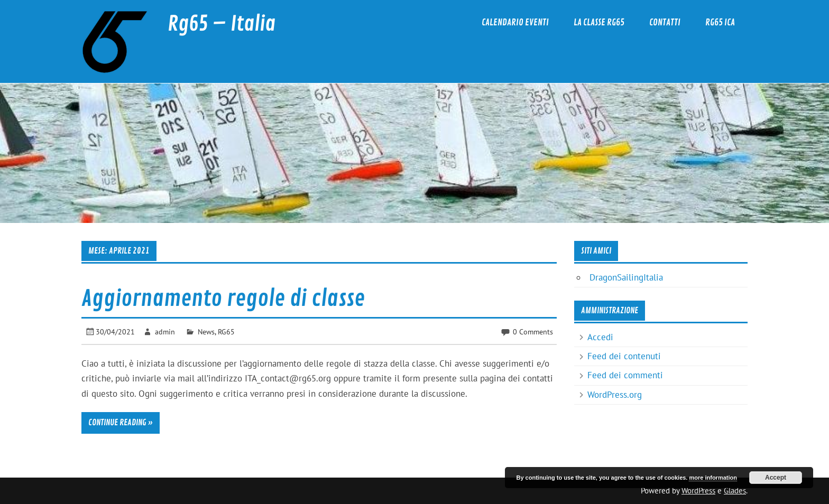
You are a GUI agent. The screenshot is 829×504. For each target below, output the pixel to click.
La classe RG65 (599, 22)
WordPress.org (615, 395)
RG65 (226, 332)
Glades (735, 491)
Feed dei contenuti (624, 356)
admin (165, 332)
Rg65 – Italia (222, 24)
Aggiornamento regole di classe (223, 299)
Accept (776, 478)
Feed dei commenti (625, 375)
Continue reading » (121, 423)
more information (713, 478)
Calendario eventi (515, 22)
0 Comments (533, 332)
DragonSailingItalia (626, 277)
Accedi (600, 337)
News (206, 332)
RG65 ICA (720, 22)
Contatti (665, 22)
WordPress (698, 491)
